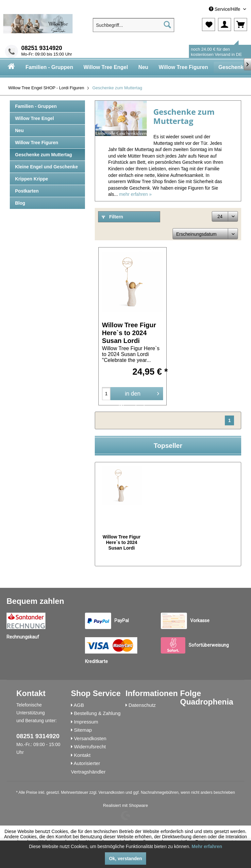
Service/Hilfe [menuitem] (225, 9)
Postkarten (27, 191)
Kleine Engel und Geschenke (46, 167)
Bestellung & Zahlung (97, 713)
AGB (79, 705)
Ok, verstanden (125, 859)
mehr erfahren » (135, 194)
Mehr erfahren (207, 846)
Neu (19, 130)
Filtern (112, 217)
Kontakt (82, 755)
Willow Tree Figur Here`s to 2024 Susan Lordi (129, 333)
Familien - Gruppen (36, 106)
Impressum (86, 722)
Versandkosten (90, 738)
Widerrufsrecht (90, 747)
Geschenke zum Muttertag (43, 155)
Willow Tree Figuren (37, 143)
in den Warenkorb (139, 394)
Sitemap (83, 730)
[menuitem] (199, 9)
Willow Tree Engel (34, 118)
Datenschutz (142, 705)
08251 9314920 (42, 48)
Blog (20, 203)
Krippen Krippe (32, 179)
